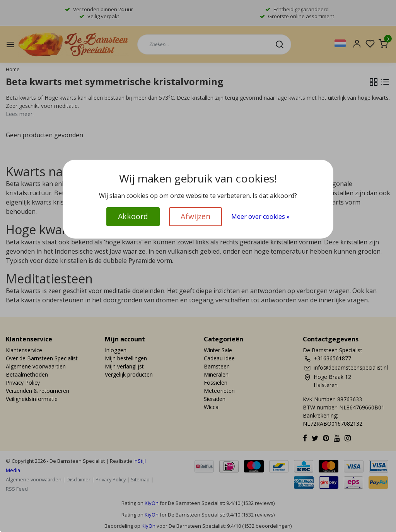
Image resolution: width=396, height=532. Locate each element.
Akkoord (133, 216)
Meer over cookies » (260, 217)
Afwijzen (195, 216)
